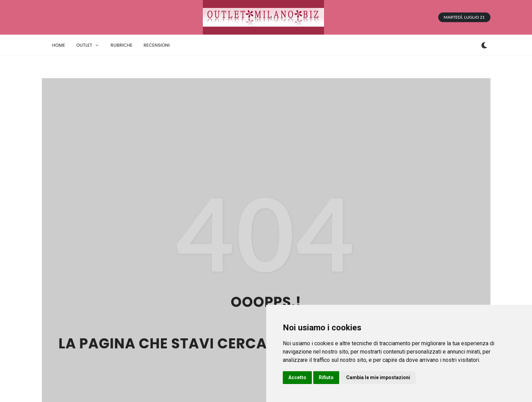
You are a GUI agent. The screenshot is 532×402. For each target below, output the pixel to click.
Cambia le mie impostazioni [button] (378, 377)
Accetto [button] (297, 377)
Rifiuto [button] (326, 377)
